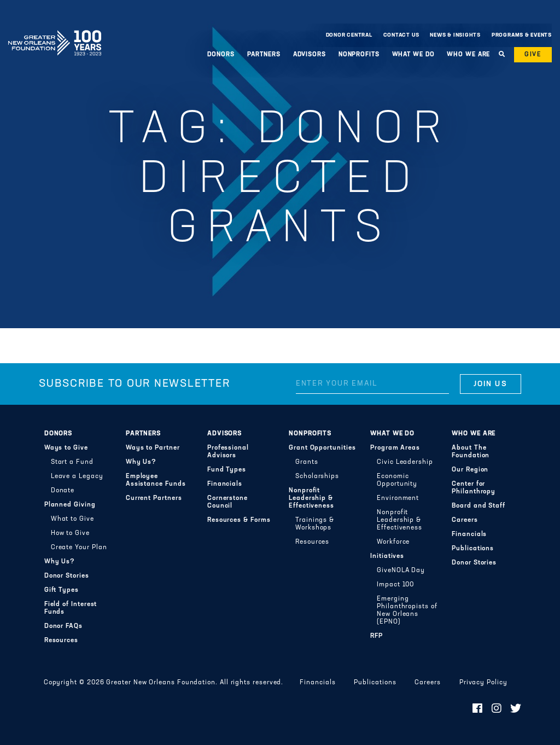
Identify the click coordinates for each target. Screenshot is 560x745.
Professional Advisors (228, 452)
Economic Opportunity (397, 480)
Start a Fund (72, 462)
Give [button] (533, 55)
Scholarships (317, 476)
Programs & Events (522, 35)
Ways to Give (66, 448)
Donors (221, 55)
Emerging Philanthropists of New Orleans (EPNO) (407, 610)
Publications (473, 549)
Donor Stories (67, 576)
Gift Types (62, 590)
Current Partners (154, 498)
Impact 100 (395, 585)
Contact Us (401, 35)
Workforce (393, 542)
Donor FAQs (63, 626)
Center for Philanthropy (474, 488)
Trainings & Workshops (315, 524)
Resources (61, 641)
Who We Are (468, 55)
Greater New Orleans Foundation (55, 32)
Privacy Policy (483, 683)
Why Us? (60, 562)
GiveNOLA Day (401, 571)
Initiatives (387, 556)
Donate (63, 491)
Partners (264, 55)
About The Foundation (471, 452)
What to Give (72, 519)
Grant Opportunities (322, 448)
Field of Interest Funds (71, 608)
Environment (398, 498)
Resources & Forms (239, 520)
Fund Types (227, 470)
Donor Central (349, 35)
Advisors (310, 55)
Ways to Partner (153, 448)
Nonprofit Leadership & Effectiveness (311, 498)
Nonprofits (359, 55)
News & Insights (455, 35)
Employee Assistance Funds (156, 480)
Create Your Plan (79, 548)
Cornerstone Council (227, 502)
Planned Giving (70, 505)
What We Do (413, 55)
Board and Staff (479, 506)
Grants (307, 462)
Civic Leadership (405, 462)
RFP (377, 636)
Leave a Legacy (77, 476)
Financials (225, 484)
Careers (465, 520)
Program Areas (395, 448)
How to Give (70, 533)
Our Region (470, 470)
